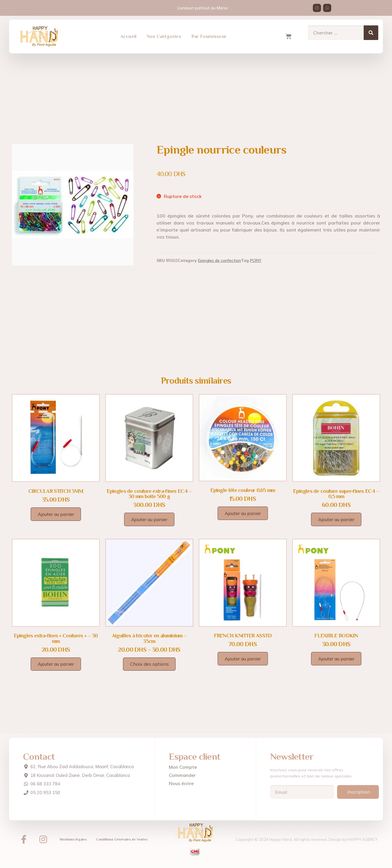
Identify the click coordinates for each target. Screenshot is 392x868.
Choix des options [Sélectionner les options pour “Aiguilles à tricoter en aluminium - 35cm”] (149, 664)
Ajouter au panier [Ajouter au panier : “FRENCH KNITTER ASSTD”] (243, 659)
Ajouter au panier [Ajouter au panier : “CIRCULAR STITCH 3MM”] (56, 514)
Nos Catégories (164, 34)
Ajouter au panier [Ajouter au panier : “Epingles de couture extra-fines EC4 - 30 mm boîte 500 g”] (149, 519)
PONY (256, 260)
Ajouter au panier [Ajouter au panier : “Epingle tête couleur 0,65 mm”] (243, 513)
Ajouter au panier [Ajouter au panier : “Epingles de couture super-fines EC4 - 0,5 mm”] (336, 519)
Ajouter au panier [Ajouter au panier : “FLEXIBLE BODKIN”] (336, 659)
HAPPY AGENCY (362, 839)
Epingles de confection (220, 260)
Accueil (129, 34)
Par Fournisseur (209, 34)
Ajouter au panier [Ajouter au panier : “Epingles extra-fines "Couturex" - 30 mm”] (56, 664)
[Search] (371, 30)
